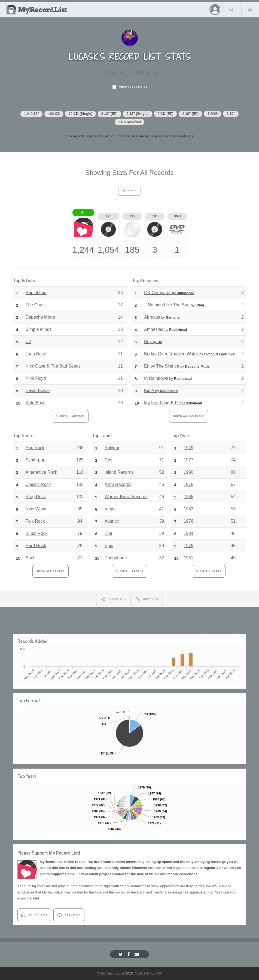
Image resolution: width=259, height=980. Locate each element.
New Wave (36, 509)
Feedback (69, 915)
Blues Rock (37, 533)
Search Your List (231, 9)
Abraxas (162, 317)
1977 (188, 460)
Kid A (161, 391)
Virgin (110, 509)
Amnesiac (165, 329)
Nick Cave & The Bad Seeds (53, 366)
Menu (250, 9)
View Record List (130, 87)
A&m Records (118, 484)
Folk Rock (35, 521)
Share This (113, 599)
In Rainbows (168, 378)
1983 (188, 509)
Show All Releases (189, 416)
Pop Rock (35, 448)
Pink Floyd (36, 378)
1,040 (32, 114)
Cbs (108, 460)
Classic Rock (38, 484)
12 (80, 114)
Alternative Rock (42, 472)
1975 (188, 546)
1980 (188, 472)
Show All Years (208, 571)
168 (54, 114)
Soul (30, 558)
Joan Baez (36, 354)
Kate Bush (36, 403)
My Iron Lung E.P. (173, 403)
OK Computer (169, 293)
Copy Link (147, 599)
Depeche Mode (40, 317)
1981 (188, 558)
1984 (188, 533)
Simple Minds (39, 329)
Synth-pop (36, 460)
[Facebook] (129, 954)
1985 (188, 497)
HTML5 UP (152, 973)
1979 (188, 448)
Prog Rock (36, 497)
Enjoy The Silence (177, 366)
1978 (188, 484)
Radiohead (36, 293)
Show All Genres (50, 571)
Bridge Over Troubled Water (190, 354)
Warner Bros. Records (126, 497)
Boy (153, 342)
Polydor (112, 448)
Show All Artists (70, 416)
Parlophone (116, 558)
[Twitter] (121, 954)
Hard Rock (36, 546)
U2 (28, 342)
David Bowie (38, 391)
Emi (108, 533)
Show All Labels (130, 571)
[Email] (137, 954)
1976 (188, 521)
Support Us (34, 915)
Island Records (119, 472)
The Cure (35, 305)
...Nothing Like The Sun (174, 305)
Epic (109, 546)
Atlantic (112, 521)
